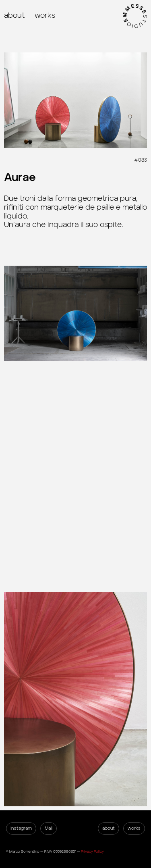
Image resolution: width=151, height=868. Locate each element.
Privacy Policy (92, 852)
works (45, 16)
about (14, 16)
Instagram (21, 828)
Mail (49, 828)
